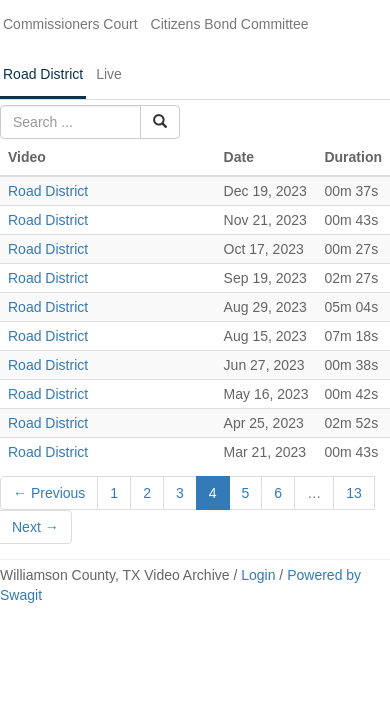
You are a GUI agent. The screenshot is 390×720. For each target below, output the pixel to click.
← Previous (49, 493)
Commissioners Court (70, 24)
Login (258, 575)
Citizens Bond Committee (230, 24)
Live (109, 74)
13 (354, 493)
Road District (43, 74)
